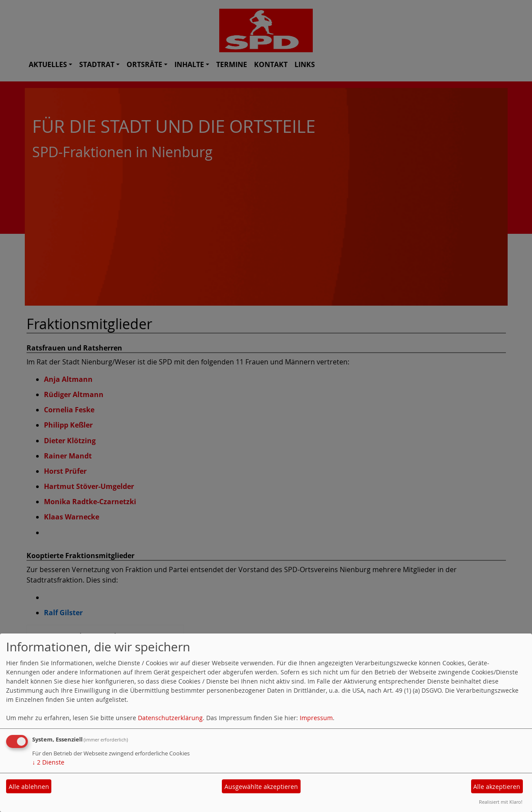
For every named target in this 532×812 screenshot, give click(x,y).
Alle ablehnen (29, 787)
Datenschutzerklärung (170, 718)
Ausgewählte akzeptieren (261, 787)
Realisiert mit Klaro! (501, 802)
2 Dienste (48, 762)
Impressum (316, 718)
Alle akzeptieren (497, 787)
